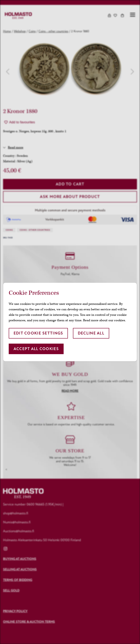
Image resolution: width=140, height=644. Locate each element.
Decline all (91, 333)
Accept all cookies (36, 349)
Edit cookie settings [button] (38, 333)
